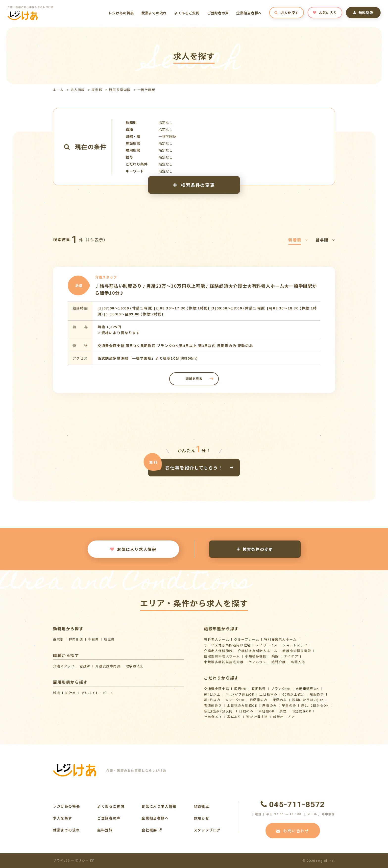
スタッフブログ (207, 830)
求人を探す (286, 13)
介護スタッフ (64, 666)
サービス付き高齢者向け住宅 (227, 645)
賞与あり (234, 717)
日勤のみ (246, 711)
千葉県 (94, 639)
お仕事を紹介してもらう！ (194, 467)
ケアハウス (258, 662)
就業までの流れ (154, 13)
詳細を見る (194, 379)
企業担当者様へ (249, 13)
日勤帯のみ (259, 700)
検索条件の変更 (194, 185)
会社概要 (152, 830)
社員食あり (213, 717)
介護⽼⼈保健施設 (218, 651)
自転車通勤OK (307, 689)
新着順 (298, 240)
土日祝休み (268, 694)
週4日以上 (212, 694)
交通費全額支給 (217, 689)
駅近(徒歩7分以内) (219, 711)
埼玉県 (109, 639)
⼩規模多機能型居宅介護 (224, 662)
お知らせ (201, 818)
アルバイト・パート (97, 693)
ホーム (58, 90)
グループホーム (247, 639)
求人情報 (78, 90)
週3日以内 (212, 700)
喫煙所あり (213, 705)
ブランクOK (281, 689)
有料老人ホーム (217, 639)
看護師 (85, 666)
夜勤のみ (280, 700)
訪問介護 (279, 662)
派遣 (57, 693)
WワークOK (235, 700)
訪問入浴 (298, 662)
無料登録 (363, 13)
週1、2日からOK (315, 705)
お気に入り (325, 13)
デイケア (291, 656)
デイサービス (267, 645)
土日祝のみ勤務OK (242, 705)
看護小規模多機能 (297, 651)
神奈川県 (76, 639)
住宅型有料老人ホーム (222, 656)
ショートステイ (295, 645)
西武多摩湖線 (120, 90)
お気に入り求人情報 (133, 549)
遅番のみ (269, 705)
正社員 (71, 693)
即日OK (240, 689)
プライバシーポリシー (73, 860)
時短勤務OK (302, 711)
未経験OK (266, 711)
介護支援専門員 (108, 666)
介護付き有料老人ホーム (258, 651)
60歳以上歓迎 (293, 694)
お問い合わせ (293, 831)
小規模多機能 (256, 656)
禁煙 (283, 711)
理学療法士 (135, 666)
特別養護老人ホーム (280, 639)
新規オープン (284, 717)
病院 (275, 656)
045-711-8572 (293, 804)
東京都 (97, 90)
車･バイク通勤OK (240, 694)
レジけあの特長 (121, 13)
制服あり (317, 694)
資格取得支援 (257, 717)
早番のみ (289, 705)
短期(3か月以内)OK (308, 700)
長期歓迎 (259, 689)
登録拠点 (201, 806)
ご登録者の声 (218, 13)
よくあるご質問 (187, 13)
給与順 (325, 240)
